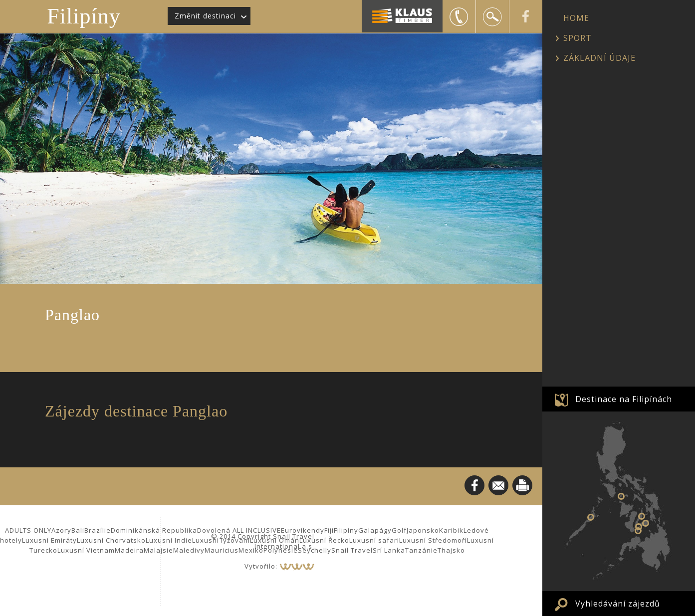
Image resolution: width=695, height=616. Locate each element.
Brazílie (98, 530)
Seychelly (315, 550)
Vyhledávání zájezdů (618, 604)
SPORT (578, 38)
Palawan (591, 517)
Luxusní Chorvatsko (111, 540)
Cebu (642, 516)
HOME (576, 18)
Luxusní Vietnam (86, 550)
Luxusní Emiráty (49, 540)
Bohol (646, 523)
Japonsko (423, 530)
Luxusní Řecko (324, 540)
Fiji (329, 530)
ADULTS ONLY (28, 530)
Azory (61, 530)
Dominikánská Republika (154, 530)
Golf (399, 530)
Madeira (129, 550)
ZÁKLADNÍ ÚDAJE (599, 58)
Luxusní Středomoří (433, 540)
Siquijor (638, 531)
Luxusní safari (374, 540)
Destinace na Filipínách (624, 399)
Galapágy (375, 530)
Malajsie (158, 550)
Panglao (639, 527)
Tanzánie (421, 550)
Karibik (451, 530)
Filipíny (84, 16)
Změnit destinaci (205, 16)
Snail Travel (352, 550)
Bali (78, 530)
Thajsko (451, 550)
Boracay (621, 496)
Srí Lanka (389, 550)
